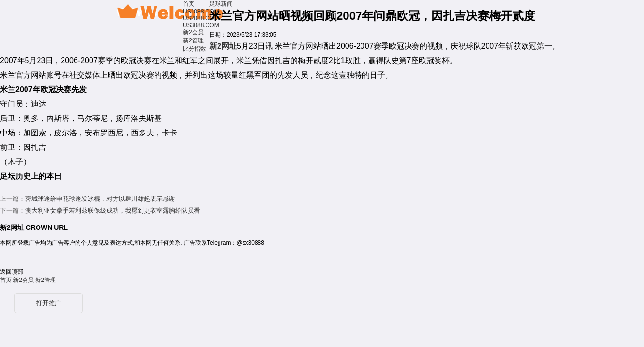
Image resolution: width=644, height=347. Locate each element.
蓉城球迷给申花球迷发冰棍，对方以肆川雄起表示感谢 (100, 199)
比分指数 (194, 49)
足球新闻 (221, 4)
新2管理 (193, 40)
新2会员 (193, 32)
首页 (189, 4)
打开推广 (49, 303)
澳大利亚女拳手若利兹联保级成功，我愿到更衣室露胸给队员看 (113, 210)
